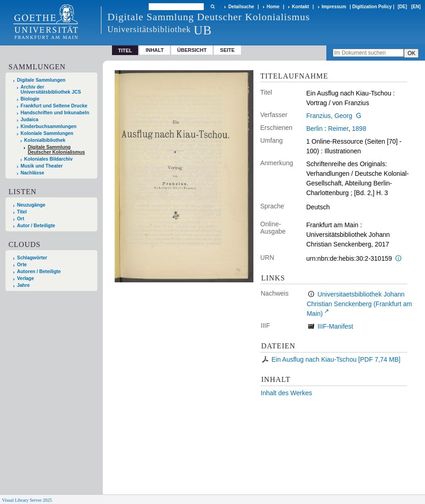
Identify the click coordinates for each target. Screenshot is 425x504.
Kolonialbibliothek (45, 140)
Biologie (30, 99)
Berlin (314, 129)
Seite (228, 50)
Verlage (25, 278)
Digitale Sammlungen (41, 80)
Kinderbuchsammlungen (49, 126)
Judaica (30, 120)
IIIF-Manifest (336, 326)
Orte (22, 265)
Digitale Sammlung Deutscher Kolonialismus (56, 150)
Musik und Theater (42, 166)
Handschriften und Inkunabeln (55, 113)
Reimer (338, 129)
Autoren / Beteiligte (39, 272)
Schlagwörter (32, 258)
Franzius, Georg (329, 116)
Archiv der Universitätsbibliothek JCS (51, 90)
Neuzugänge (31, 205)
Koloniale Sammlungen (47, 133)
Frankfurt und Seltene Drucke (54, 106)
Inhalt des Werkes (286, 393)
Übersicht (192, 50)
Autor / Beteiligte (36, 226)
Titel (22, 212)
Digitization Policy (372, 7)
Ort (21, 219)
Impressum (334, 7)
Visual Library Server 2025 (27, 500)
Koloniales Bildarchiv (49, 159)
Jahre (23, 285)
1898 (359, 129)
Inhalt (155, 50)
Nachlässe (32, 173)
